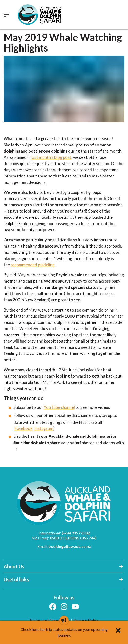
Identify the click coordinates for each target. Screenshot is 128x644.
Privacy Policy (86, 620)
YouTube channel (59, 407)
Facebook (24, 428)
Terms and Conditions (50, 620)
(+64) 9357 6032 (76, 533)
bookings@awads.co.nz (70, 546)
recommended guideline (32, 265)
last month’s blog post (51, 157)
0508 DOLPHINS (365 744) (73, 538)
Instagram (44, 428)
